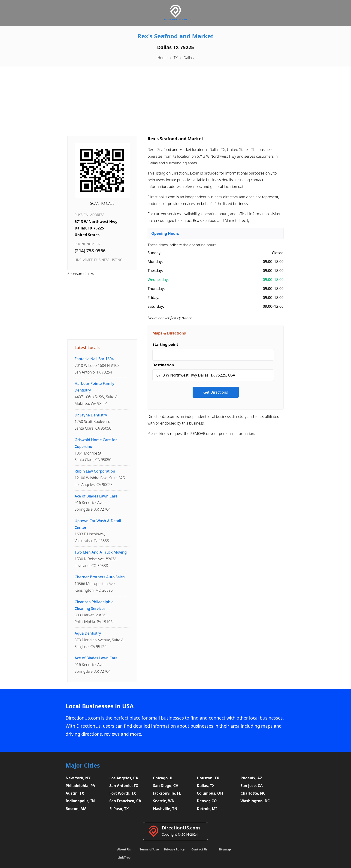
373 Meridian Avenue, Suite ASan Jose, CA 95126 (99, 640)
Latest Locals (87, 347)
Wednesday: (158, 280)
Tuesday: (155, 271)
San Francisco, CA (125, 801)
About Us (124, 849)
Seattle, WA (164, 801)
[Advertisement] (175, 99)
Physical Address (89, 215)
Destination (163, 365)
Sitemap (225, 849)
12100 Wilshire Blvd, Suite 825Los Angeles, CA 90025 (100, 478)
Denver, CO (207, 801)
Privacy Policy (174, 849)
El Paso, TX (119, 809)
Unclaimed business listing (98, 260)
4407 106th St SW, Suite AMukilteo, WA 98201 (96, 393)
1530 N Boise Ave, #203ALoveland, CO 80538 (101, 559)
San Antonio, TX (124, 786)
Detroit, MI (207, 809)
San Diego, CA (166, 786)
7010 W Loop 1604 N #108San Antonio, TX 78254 (97, 365)
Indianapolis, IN (80, 801)
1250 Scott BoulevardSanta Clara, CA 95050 (93, 422)
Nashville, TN (165, 809)
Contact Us (200, 849)
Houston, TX (208, 778)
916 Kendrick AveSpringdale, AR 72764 (96, 503)
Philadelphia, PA (80, 786)
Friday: (153, 298)
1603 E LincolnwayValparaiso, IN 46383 (98, 531)
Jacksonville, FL (167, 793)
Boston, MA (76, 809)
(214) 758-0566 (90, 251)
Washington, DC (255, 801)
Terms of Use (149, 849)
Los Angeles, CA (124, 778)
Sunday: (154, 253)
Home (163, 58)
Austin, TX (75, 793)
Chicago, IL (163, 778)
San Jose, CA (252, 786)
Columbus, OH (210, 793)
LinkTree (124, 857)
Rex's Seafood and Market (175, 36)
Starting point (165, 344)
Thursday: (156, 289)
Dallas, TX (206, 786)
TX (176, 58)
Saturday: (156, 306)
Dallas (189, 58)
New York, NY (78, 778)
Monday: (155, 262)
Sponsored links (81, 274)
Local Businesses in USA (100, 706)
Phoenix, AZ (251, 778)
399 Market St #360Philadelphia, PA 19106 (94, 612)
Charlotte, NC (253, 793)
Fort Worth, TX (123, 793)
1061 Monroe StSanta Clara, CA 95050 (96, 450)
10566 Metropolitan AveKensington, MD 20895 (100, 584)
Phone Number (87, 244)
